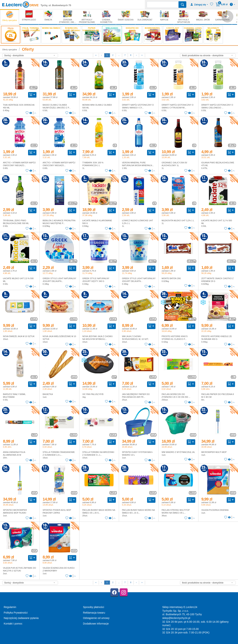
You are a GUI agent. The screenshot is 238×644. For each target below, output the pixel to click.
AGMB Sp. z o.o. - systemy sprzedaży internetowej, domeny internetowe (85, 642)
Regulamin (10, 607)
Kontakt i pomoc (13, 624)
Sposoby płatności (94, 607)
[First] (96, 55)
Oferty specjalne (10, 50)
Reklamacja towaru (94, 613)
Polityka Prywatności (16, 613)
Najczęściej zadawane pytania (21, 618)
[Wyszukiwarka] (163, 5)
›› (142, 55)
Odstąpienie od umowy (96, 618)
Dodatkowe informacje (96, 624)
